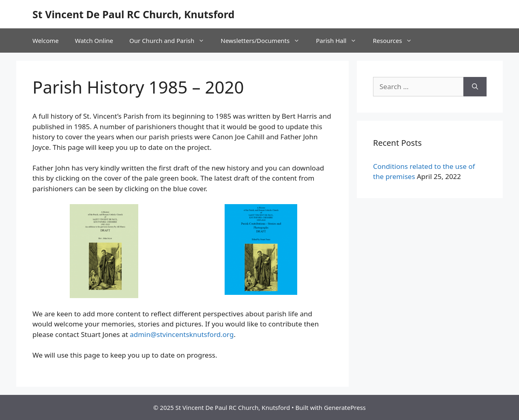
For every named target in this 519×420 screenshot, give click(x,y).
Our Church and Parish (171, 41)
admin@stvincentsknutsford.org (182, 334)
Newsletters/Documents (264, 41)
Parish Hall (340, 41)
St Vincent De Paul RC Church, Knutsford (133, 14)
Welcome (46, 41)
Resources (396, 41)
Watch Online (94, 41)
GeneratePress (345, 407)
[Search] (475, 87)
